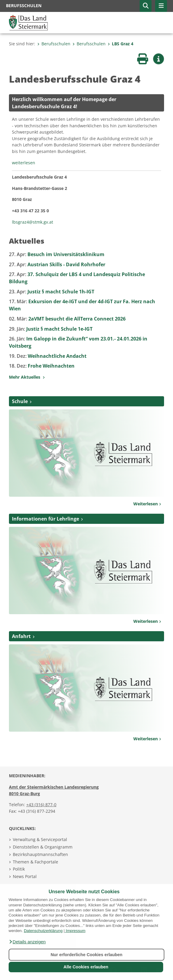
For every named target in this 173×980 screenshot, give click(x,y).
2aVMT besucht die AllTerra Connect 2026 (67, 319)
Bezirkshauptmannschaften (40, 854)
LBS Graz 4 (121, 44)
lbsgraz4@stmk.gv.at (33, 222)
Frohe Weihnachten (42, 366)
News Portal (25, 876)
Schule (20, 401)
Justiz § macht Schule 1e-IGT (51, 329)
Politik (19, 869)
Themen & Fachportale (35, 862)
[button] (27, 942)
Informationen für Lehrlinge (45, 519)
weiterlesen (24, 163)
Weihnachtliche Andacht (48, 356)
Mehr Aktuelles (27, 377)
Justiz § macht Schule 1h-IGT (52, 292)
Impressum (75, 931)
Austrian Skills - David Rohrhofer (57, 264)
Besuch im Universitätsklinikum (57, 254)
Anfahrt (21, 636)
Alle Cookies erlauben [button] (86, 967)
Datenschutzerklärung (43, 931)
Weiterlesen (147, 504)
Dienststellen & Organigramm (43, 847)
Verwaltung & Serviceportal (40, 839)
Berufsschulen (54, 44)
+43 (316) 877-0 (41, 805)
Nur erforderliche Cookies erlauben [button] (87, 955)
